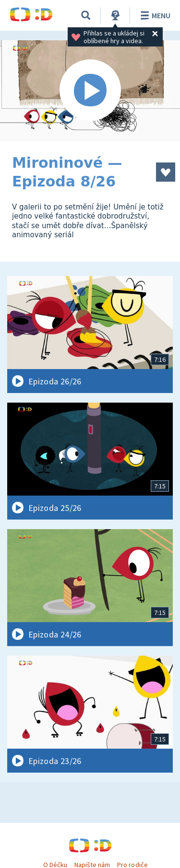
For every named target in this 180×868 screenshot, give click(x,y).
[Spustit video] (90, 91)
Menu (154, 15)
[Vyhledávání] (86, 15)
